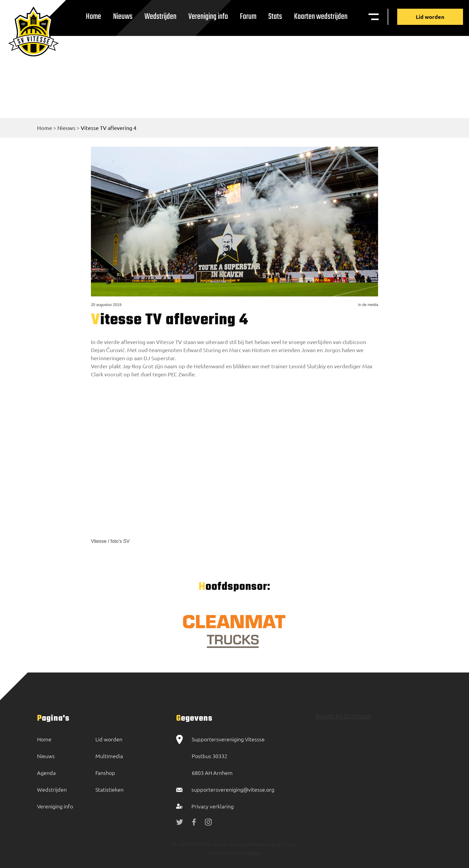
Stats (275, 17)
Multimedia (109, 756)
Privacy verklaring (213, 806)
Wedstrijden (160, 17)
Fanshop (105, 773)
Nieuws (123, 17)
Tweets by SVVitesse (343, 716)
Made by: (218, 853)
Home (93, 17)
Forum (248, 17)
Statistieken (109, 789)
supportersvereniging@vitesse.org (233, 789)
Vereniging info (208, 17)
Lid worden (430, 17)
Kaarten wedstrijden (321, 17)
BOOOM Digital (244, 853)
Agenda (46, 773)
